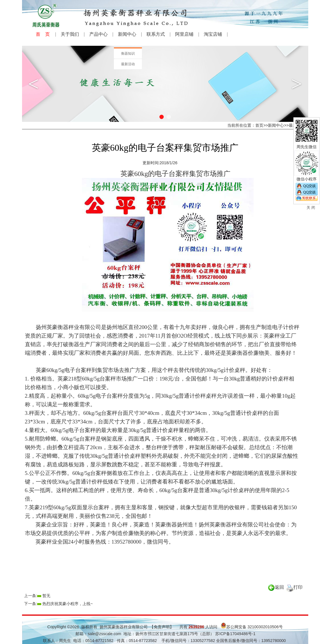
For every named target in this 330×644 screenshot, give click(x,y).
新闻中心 (127, 34)
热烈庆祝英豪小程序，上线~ (68, 604)
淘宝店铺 (213, 34)
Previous (33, 84)
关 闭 (311, 208)
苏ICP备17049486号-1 (235, 634)
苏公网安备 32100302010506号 (252, 627)
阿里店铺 (184, 34)
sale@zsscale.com (104, 634)
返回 (276, 587)
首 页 (43, 34)
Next (297, 84)
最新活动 (128, 64)
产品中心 (98, 34)
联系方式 (156, 34)
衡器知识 (128, 53)
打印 (294, 587)
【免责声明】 (162, 627)
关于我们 (70, 34)
